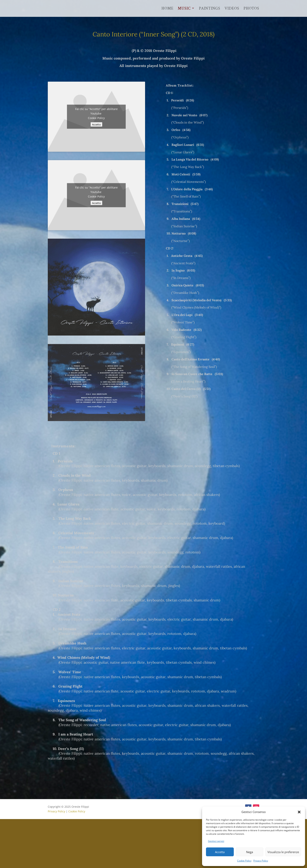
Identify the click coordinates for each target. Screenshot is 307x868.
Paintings (210, 9)
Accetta (220, 852)
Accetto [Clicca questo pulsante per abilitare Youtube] (96, 124)
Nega (250, 852)
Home (167, 9)
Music (184, 9)
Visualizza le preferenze (283, 852)
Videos (232, 9)
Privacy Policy (261, 861)
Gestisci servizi (216, 841)
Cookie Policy (244, 861)
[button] (299, 812)
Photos (251, 9)
